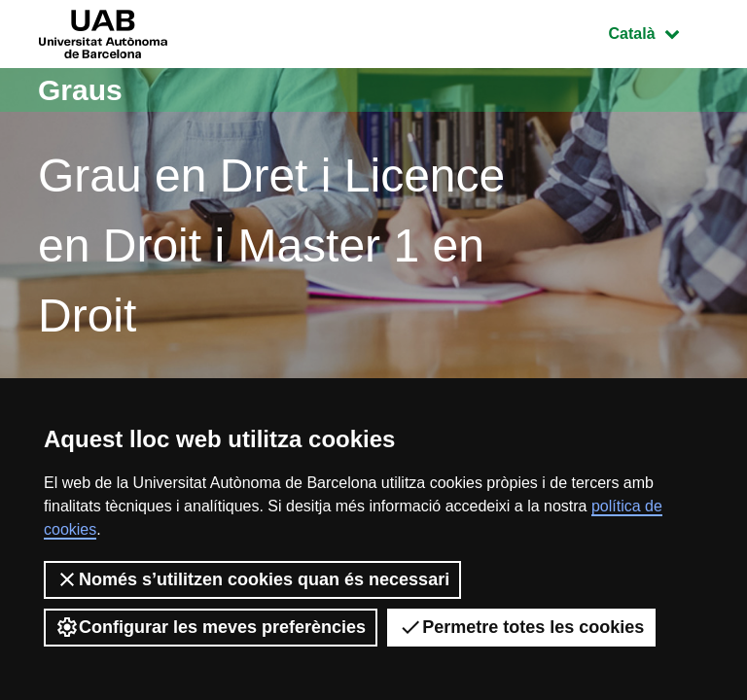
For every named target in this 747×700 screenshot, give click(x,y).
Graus (80, 90)
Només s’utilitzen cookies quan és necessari (252, 579)
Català (658, 32)
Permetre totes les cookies (521, 627)
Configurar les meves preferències (211, 627)
